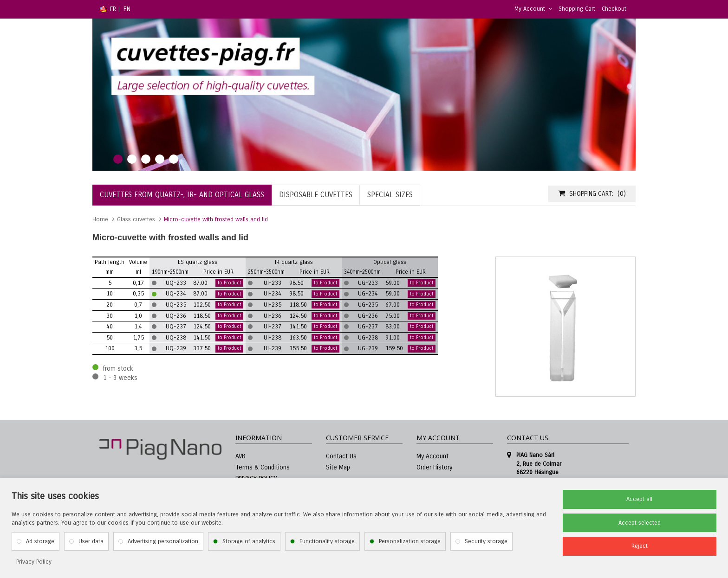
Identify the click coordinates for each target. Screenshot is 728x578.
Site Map (338, 467)
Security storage (486, 541)
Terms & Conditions (263, 467)
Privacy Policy (34, 562)
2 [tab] (132, 159)
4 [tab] (160, 159)
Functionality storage (327, 541)
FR (113, 9)
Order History (434, 467)
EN (127, 9)
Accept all (639, 499)
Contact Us (341, 456)
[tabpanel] (364, 95)
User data (91, 541)
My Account (533, 9)
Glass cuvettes (136, 219)
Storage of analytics (249, 541)
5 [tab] (174, 159)
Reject (640, 546)
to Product (229, 283)
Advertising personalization (163, 541)
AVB (240, 456)
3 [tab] (146, 159)
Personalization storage (410, 541)
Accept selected (640, 523)
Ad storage (40, 541)
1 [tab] (118, 159)
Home (100, 219)
